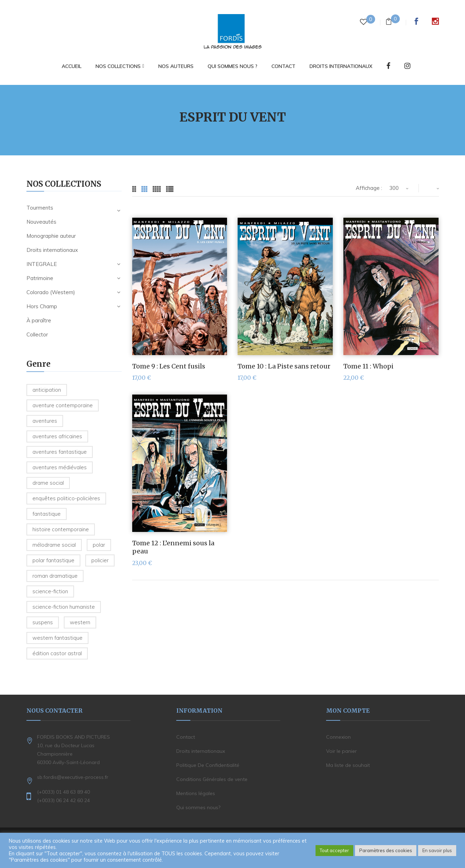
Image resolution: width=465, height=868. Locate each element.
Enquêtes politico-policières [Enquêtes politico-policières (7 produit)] (66, 498)
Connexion (338, 737)
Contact (186, 737)
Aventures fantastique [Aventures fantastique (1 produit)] (60, 452)
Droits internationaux (52, 250)
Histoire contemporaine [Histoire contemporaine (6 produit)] (61, 529)
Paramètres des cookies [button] (386, 850)
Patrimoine (40, 278)
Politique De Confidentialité (208, 765)
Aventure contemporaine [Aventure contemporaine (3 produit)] (63, 405)
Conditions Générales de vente (212, 779)
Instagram (435, 21)
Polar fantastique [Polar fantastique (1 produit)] (53, 560)
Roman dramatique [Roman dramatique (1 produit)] (55, 576)
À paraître (39, 320)
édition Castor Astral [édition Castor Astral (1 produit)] (57, 653)
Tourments (40, 208)
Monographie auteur (51, 236)
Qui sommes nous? (198, 807)
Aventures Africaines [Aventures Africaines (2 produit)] (57, 436)
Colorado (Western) (51, 292)
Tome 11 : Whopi (368, 366)
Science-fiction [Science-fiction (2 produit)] (50, 591)
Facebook (416, 21)
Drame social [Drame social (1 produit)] (48, 483)
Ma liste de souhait (348, 765)
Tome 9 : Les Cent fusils (169, 366)
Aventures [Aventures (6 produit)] (45, 421)
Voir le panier (341, 751)
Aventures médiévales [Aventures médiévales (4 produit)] (60, 467)
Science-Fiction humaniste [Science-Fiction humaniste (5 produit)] (64, 607)
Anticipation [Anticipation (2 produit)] (47, 390)
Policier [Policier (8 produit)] (100, 560)
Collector (37, 334)
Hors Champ (42, 306)
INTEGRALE (42, 264)
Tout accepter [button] (334, 850)
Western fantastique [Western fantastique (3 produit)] (57, 638)
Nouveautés (41, 222)
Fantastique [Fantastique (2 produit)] (47, 514)
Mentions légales (196, 793)
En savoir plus (437, 850)
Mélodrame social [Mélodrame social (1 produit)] (54, 545)
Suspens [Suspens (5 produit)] (43, 622)
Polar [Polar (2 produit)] (99, 545)
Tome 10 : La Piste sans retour (284, 366)
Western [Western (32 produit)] (80, 622)
